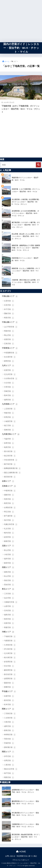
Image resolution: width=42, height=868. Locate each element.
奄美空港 (9, 447)
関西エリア (8, 752)
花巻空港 (9, 623)
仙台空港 (9, 598)
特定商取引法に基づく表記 (27, 856)
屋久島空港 (10, 452)
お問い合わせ (10, 856)
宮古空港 (9, 666)
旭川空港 (9, 520)
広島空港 (9, 344)
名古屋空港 (10, 357)
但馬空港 (9, 761)
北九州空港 (10, 374)
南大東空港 (10, 658)
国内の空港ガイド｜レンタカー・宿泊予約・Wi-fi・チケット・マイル (21, 48)
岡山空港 (9, 335)
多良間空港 (10, 662)
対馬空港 (9, 417)
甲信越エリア (9, 692)
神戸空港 (9, 773)
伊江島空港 (10, 649)
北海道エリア (9, 486)
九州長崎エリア (10, 404)
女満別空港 (10, 508)
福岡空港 (9, 400)
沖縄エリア (8, 632)
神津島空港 (10, 735)
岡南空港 (9, 331)
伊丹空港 (9, 756)
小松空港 (9, 555)
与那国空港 (10, 641)
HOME (21, 852)
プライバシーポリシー (21, 860)
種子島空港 (10, 464)
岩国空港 (9, 340)
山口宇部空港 (11, 327)
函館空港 (9, 495)
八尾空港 (9, 765)
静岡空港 (9, 361)
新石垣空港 (10, 675)
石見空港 (9, 305)
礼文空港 (9, 529)
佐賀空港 (9, 370)
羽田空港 (9, 739)
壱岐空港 (9, 413)
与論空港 (9, 439)
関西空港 (9, 778)
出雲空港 (9, 301)
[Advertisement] (21, 21)
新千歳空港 (10, 516)
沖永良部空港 (11, 460)
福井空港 (9, 559)
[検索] (38, 165)
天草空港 (9, 387)
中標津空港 (10, 491)
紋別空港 (9, 537)
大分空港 (9, 383)
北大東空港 (10, 653)
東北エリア (8, 589)
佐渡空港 (9, 696)
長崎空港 (9, 430)
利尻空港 (9, 499)
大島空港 (9, 722)
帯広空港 (9, 512)
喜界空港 (9, 443)
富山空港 (9, 550)
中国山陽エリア (10, 322)
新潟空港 (9, 700)
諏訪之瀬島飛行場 (12, 473)
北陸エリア (8, 546)
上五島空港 (10, 409)
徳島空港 (9, 572)
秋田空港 (9, 619)
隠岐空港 (9, 314)
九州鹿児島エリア (11, 434)
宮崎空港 (9, 391)
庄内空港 (9, 611)
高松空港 (9, 581)
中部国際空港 (11, 353)
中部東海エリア (10, 348)
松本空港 (9, 705)
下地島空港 (10, 637)
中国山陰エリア (10, 296)
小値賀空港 (10, 421)
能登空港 (9, 563)
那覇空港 (9, 687)
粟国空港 (9, 683)
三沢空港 (9, 594)
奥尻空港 (9, 503)
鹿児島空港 (10, 477)
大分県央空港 (11, 379)
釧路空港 (9, 541)
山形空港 (9, 606)
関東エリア (8, 709)
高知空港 (9, 585)
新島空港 (9, 731)
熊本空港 (9, 396)
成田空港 (9, 726)
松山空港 (9, 576)
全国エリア (8, 481)
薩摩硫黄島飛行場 (12, 468)
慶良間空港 (10, 670)
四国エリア (8, 567)
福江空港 (9, 426)
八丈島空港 (10, 718)
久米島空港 (10, 645)
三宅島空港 (10, 714)
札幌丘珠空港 (11, 524)
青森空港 (9, 628)
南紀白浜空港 (11, 769)
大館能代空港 (11, 602)
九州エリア (8, 366)
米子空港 (9, 309)
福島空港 (9, 615)
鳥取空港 (9, 318)
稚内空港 (9, 533)
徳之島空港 (10, 456)
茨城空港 (9, 743)
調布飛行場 (10, 747)
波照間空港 (10, 679)
